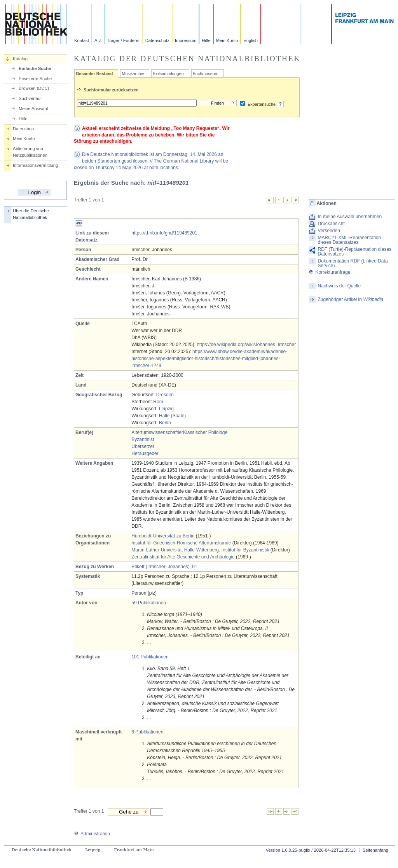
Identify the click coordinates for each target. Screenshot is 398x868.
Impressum (186, 40)
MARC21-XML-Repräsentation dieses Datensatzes (349, 240)
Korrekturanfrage (329, 272)
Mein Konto (227, 40)
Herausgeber (145, 453)
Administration (92, 834)
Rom (158, 402)
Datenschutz (157, 40)
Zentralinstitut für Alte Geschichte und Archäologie (183, 557)
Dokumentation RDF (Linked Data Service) (353, 263)
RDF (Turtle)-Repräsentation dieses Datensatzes (354, 252)
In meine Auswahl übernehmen (350, 217)
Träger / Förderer (123, 40)
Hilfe (206, 40)
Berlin (165, 423)
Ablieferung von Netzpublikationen (30, 152)
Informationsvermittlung (35, 165)
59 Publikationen (149, 603)
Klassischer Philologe (205, 432)
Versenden (329, 231)
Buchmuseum (206, 73)
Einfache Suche (35, 68)
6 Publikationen (147, 732)
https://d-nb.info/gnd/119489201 (164, 233)
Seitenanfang (375, 850)
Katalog (20, 59)
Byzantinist (143, 439)
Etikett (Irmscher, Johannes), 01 (164, 567)
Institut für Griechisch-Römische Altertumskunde (181, 543)
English (250, 40)
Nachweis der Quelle (339, 286)
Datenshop (23, 129)
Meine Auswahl (33, 108)
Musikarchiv (133, 73)
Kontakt (82, 40)
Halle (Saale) (172, 416)
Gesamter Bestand (94, 73)
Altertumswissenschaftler (157, 432)
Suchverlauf (30, 98)
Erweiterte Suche (35, 79)
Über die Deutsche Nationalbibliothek (31, 214)
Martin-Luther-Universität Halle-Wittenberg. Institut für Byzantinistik (200, 550)
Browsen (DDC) (34, 88)
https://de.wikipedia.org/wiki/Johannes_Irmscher (246, 345)
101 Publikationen (150, 657)
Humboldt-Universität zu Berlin (163, 536)
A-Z (98, 40)
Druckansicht (331, 224)
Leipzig (166, 409)
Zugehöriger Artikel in (350, 299)
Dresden (165, 395)
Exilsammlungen (168, 73)
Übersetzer (143, 446)
